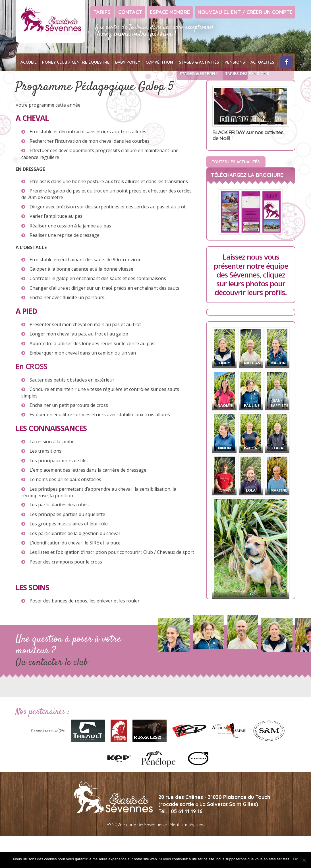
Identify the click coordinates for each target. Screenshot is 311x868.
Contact (130, 12)
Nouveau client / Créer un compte (245, 12)
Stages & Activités (188, 62)
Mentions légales (187, 825)
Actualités (248, 62)
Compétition (152, 62)
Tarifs (102, 12)
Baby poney (122, 62)
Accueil (28, 62)
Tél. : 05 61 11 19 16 (180, 812)
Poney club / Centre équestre (73, 62)
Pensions (222, 62)
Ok (296, 859)
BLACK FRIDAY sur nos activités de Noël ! (248, 136)
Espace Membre (170, 12)
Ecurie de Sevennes (50, 21)
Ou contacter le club (52, 663)
